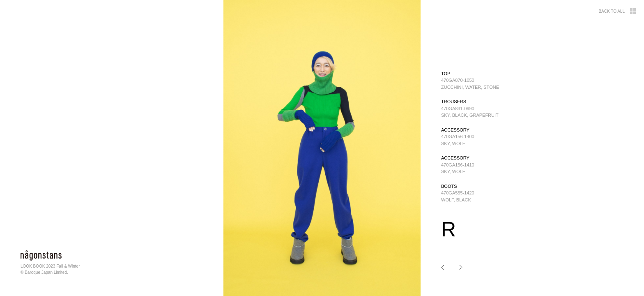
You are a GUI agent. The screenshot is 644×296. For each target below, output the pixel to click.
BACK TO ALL (617, 11)
